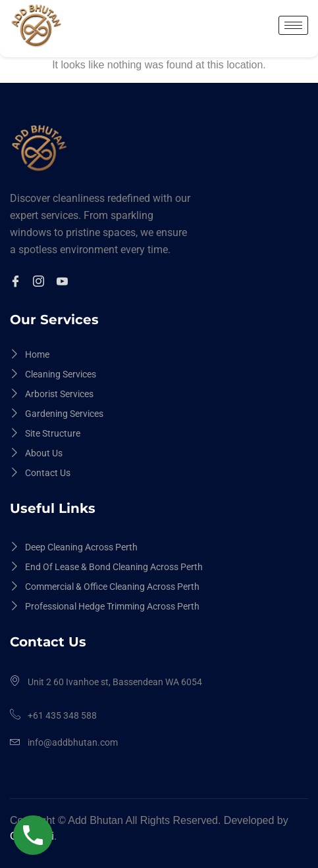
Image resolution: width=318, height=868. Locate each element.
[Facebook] (17, 283)
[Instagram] (40, 283)
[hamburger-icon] (293, 25)
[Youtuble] (64, 283)
